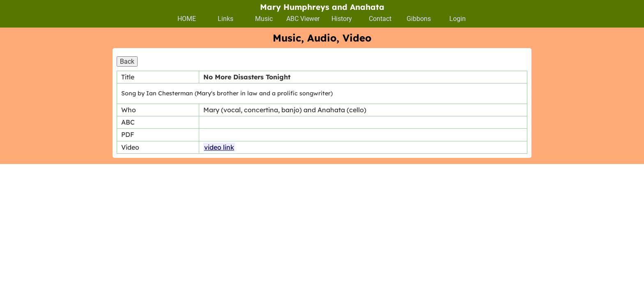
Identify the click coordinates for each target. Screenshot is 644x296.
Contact (380, 19)
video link (219, 147)
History (342, 19)
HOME (187, 19)
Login (458, 19)
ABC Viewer (303, 19)
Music (264, 19)
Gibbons (419, 19)
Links (225, 19)
